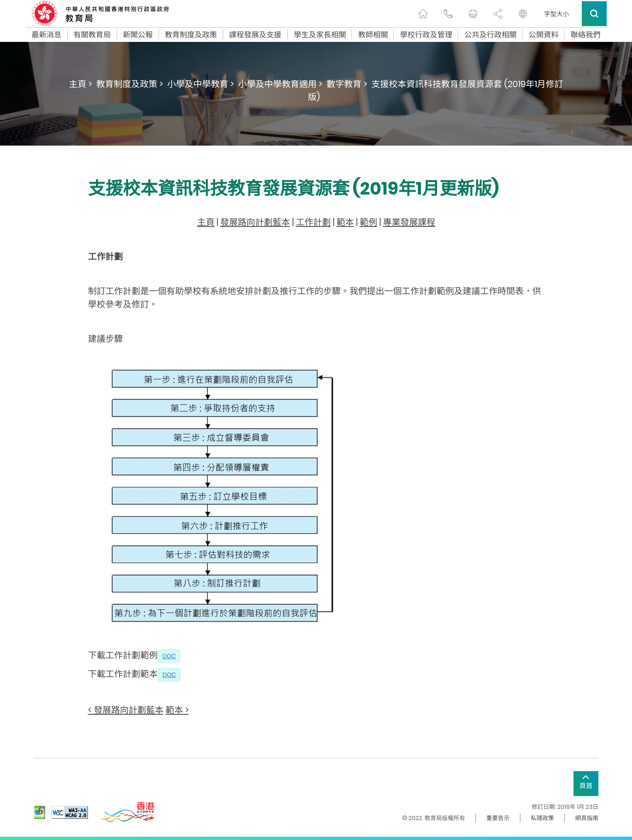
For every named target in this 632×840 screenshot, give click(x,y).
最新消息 (46, 35)
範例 (368, 222)
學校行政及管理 (426, 35)
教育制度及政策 (191, 35)
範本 (345, 222)
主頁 (206, 222)
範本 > (177, 710)
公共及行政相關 (490, 35)
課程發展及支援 (255, 35)
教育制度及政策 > (130, 84)
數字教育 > (347, 84)
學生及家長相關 (320, 35)
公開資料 (544, 35)
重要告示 (498, 818)
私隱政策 (542, 818)
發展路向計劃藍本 (255, 222)
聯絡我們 (586, 35)
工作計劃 (313, 222)
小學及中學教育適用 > (280, 84)
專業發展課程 (409, 222)
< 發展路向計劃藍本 (126, 710)
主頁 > (81, 84)
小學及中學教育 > (201, 84)
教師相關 (373, 35)
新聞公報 (138, 35)
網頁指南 (587, 818)
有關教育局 (92, 35)
